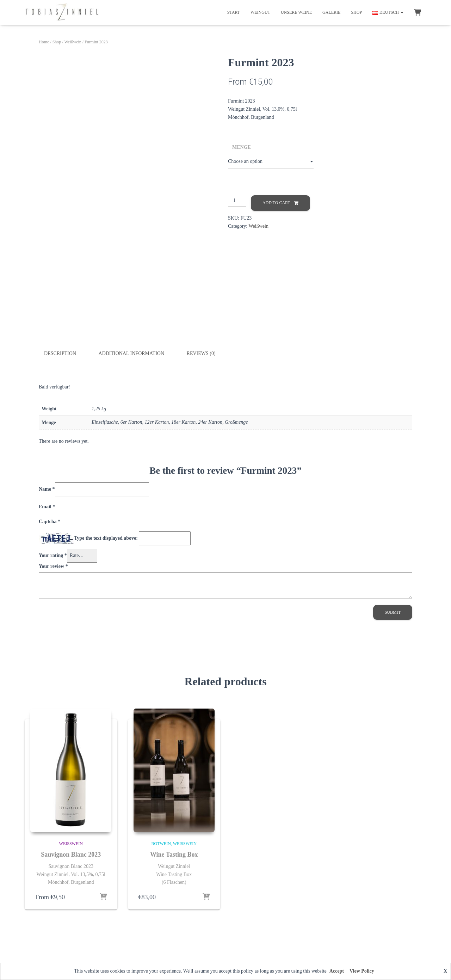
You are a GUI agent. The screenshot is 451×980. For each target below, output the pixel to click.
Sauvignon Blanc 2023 (71, 854)
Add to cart (276, 203)
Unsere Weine (296, 12)
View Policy (362, 971)
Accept (337, 971)
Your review (53, 566)
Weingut (260, 12)
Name (47, 489)
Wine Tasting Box (174, 854)
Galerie (331, 12)
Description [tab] (60, 353)
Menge (242, 147)
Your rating (53, 555)
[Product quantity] (237, 201)
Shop (356, 12)
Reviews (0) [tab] (201, 353)
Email (47, 507)
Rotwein (161, 843)
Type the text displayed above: (106, 538)
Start (234, 12)
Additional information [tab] (132, 353)
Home (44, 42)
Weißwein (73, 42)
